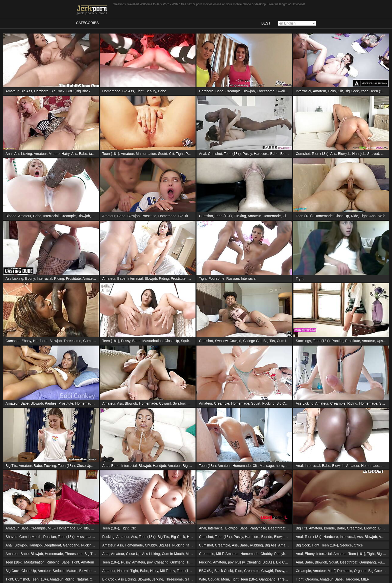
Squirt (163, 154)
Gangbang (71, 545)
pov (150, 562)
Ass (74, 154)
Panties (337, 341)
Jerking (157, 579)
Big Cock (57, 91)
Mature (54, 154)
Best (266, 23)
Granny (193, 403)
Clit (340, 91)
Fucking (240, 216)
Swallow (283, 91)
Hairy (332, 91)
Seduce (346, 545)
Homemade (111, 91)
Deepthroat (277, 528)
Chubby (151, 545)
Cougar (214, 579)
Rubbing (256, 545)
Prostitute (149, 216)
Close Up (342, 216)
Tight (140, 91)
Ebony (30, 278)
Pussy (190, 154)
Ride (355, 216)
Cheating (161, 562)
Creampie (233, 91)
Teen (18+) (379, 91)
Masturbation (146, 154)
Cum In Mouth (94, 341)
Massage (195, 278)
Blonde (11, 216)
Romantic (345, 571)
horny (280, 466)
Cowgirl (235, 341)
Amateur (12, 91)
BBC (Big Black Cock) (83, 91)
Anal (9, 154)
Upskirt (382, 341)
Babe (162, 91)
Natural (123, 571)
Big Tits (184, 216)
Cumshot (215, 154)
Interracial (303, 91)
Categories (87, 23)
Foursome (216, 278)
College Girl (252, 341)
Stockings (303, 341)
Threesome (266, 91)
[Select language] (297, 23)
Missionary (85, 537)
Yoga (364, 91)
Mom (225, 579)
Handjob (359, 154)
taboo (93, 154)
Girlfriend (177, 562)
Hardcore (41, 91)
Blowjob (249, 91)
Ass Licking (23, 154)
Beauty (151, 91)
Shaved (373, 154)
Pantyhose (258, 528)
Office (358, 545)
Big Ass (26, 91)
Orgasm (360, 571)
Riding (97, 216)
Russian (233, 278)
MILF (51, 528)
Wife (382, 216)
